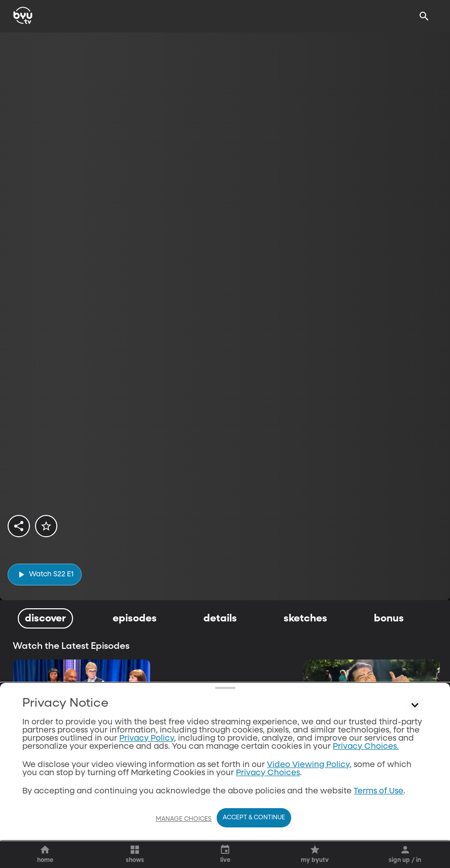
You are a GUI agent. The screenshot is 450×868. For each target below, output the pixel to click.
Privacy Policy (147, 739)
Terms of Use (378, 791)
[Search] (424, 16)
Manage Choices (184, 819)
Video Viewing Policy (308, 765)
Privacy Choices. (366, 747)
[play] (45, 575)
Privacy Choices (268, 773)
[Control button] (415, 706)
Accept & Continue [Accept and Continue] (254, 818)
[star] (46, 526)
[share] (19, 526)
